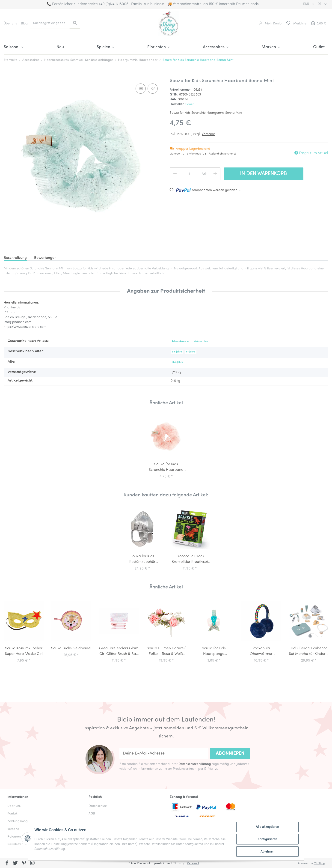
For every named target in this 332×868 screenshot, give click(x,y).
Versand (209, 134)
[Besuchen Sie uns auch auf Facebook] (7, 864)
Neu (60, 47)
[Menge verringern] (175, 174)
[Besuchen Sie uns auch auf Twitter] (16, 864)
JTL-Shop (319, 864)
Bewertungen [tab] (45, 258)
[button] (270, 24)
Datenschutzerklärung (195, 764)
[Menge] (189, 174)
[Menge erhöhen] (215, 174)
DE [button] (320, 4)
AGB (92, 814)
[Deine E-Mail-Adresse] (164, 753)
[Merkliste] (296, 24)
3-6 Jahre (177, 352)
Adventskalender (181, 342)
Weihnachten (201, 342)
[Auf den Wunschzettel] (153, 89)
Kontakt (13, 814)
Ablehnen (266, 852)
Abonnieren (230, 754)
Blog (24, 24)
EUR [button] (307, 4)
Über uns (10, 24)
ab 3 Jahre (177, 362)
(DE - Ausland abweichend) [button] (219, 154)
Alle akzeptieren (266, 828)
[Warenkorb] (318, 24)
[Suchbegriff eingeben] (50, 23)
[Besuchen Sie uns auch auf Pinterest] (24, 864)
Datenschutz (98, 806)
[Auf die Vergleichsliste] (141, 89)
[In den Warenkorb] (7, 75)
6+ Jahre (191, 352)
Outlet (319, 47)
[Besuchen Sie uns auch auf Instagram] (32, 864)
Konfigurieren (266, 840)
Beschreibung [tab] (15, 258)
